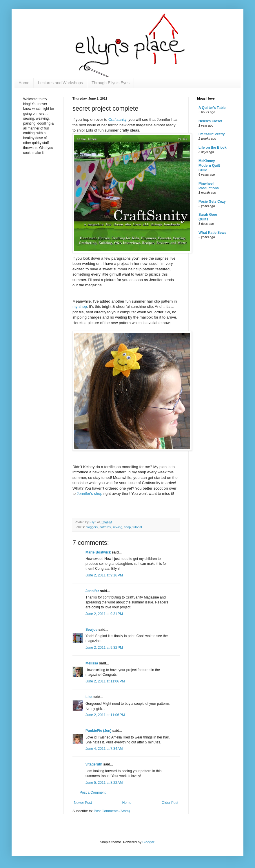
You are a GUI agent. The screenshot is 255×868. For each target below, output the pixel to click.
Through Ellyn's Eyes (111, 83)
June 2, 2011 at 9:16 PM (104, 575)
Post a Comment (93, 792)
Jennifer (92, 591)
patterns (105, 527)
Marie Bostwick (98, 552)
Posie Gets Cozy (212, 202)
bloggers (92, 527)
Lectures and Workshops (60, 83)
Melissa (92, 663)
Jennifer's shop (90, 494)
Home (24, 83)
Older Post (170, 803)
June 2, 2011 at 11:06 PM (105, 681)
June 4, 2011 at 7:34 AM (104, 749)
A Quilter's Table (212, 108)
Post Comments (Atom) (112, 811)
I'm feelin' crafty (212, 134)
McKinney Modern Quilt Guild (209, 166)
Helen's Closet (210, 121)
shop (127, 527)
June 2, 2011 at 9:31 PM (104, 614)
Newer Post (83, 803)
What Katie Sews (212, 233)
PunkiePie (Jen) (98, 731)
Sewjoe (91, 630)
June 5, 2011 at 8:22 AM (104, 783)
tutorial (137, 527)
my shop (80, 307)
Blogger (148, 842)
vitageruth (94, 764)
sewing (117, 527)
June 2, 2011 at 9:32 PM (104, 648)
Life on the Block (213, 148)
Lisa (89, 697)
